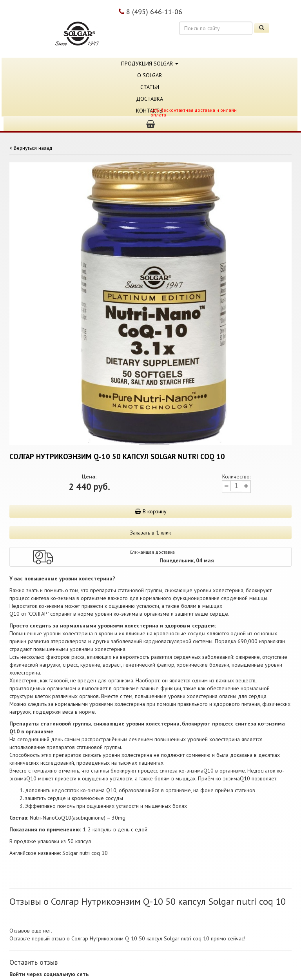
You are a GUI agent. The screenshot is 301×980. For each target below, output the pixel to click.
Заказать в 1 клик (150, 533)
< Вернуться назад (31, 148)
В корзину (151, 511)
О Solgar (150, 75)
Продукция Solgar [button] (150, 64)
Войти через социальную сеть (49, 974)
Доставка (150, 99)
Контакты (150, 111)
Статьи (150, 87)
